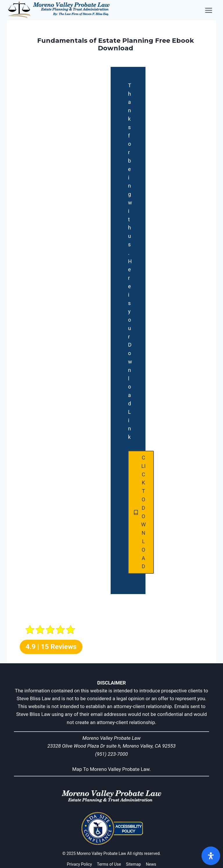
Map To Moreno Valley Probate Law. (112, 769)
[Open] (211, 856)
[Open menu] (209, 10)
